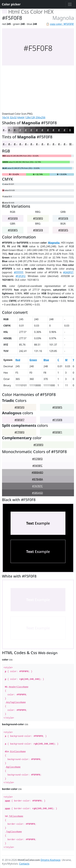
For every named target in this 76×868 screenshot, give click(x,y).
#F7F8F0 (20, 432)
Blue (46, 360)
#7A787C (37, 486)
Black (72, 130)
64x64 (21, 117)
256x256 (40, 117)
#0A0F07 (68, 272)
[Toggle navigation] (70, 4)
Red (18, 360)
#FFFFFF (19, 272)
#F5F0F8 (13, 218)
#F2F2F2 (21, 276)
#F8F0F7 (20, 420)
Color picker (11, 4)
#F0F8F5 (13, 230)
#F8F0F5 (63, 230)
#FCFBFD (37, 459)
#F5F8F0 (38, 218)
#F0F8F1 (57, 432)
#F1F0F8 (57, 420)
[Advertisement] (38, 89)
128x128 (30, 117)
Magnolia (54, 243)
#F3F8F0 (38, 445)
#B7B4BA (37, 479)
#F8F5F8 (38, 230)
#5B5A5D (37, 493)
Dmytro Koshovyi (51, 860)
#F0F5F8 (63, 218)
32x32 (13, 117)
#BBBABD (37, 472)
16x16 (6, 117)
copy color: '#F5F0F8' (62, 24)
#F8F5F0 (20, 407)
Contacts (24, 864)
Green (33, 360)
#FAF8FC (37, 466)
